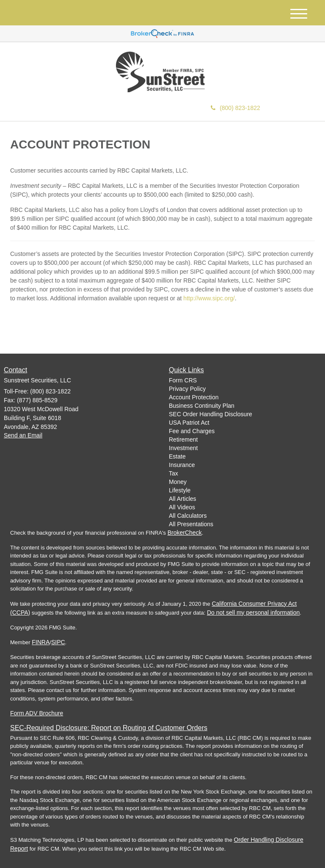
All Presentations (191, 524)
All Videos (182, 507)
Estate (177, 456)
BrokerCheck (185, 533)
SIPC (58, 642)
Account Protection (194, 397)
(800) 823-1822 (235, 108)
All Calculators (188, 516)
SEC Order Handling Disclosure (211, 414)
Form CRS (183, 380)
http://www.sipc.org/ (209, 298)
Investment (183, 448)
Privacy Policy (187, 389)
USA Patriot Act (189, 423)
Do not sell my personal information (253, 613)
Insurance (182, 465)
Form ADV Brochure (37, 713)
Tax (174, 473)
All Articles (183, 499)
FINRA (41, 642)
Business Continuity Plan (202, 406)
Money (178, 482)
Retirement (183, 439)
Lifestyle (180, 490)
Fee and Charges (192, 431)
